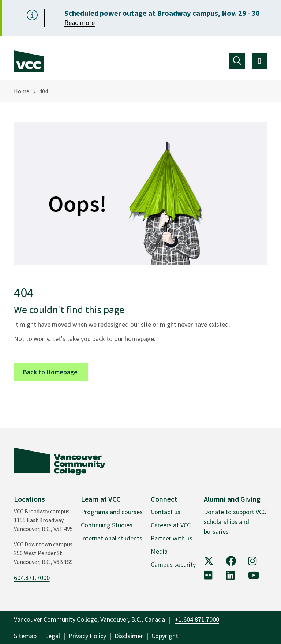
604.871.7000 (32, 578)
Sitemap (25, 636)
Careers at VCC (171, 525)
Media (159, 551)
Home (22, 91)
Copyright (165, 636)
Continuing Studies (107, 525)
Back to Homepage (56, 371)
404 (44, 91)
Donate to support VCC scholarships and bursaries (235, 522)
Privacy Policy (87, 636)
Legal (53, 636)
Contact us (166, 512)
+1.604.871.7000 (197, 619)
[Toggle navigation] (237, 61)
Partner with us (172, 538)
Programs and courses (112, 512)
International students (112, 538)
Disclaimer (129, 636)
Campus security (173, 564)
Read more (80, 23)
